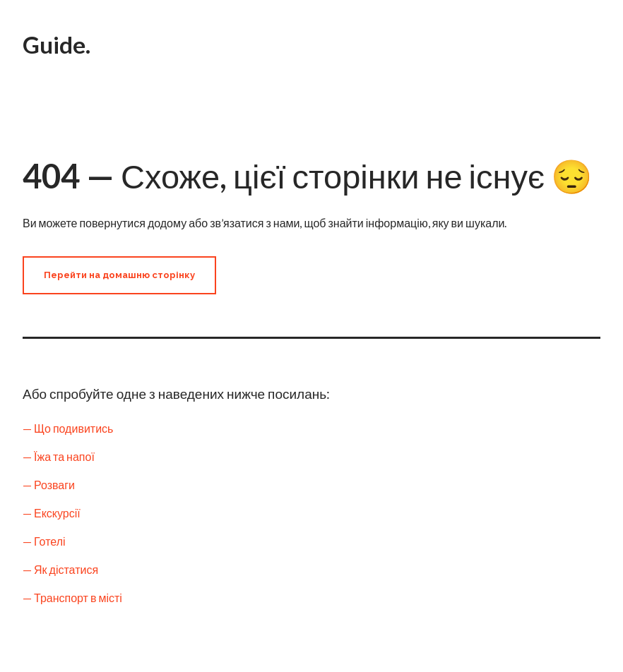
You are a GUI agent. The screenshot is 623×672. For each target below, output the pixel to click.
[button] (119, 275)
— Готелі (44, 541)
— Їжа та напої (59, 456)
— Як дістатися (60, 569)
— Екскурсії (52, 513)
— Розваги (49, 485)
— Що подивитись (68, 428)
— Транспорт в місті (72, 598)
